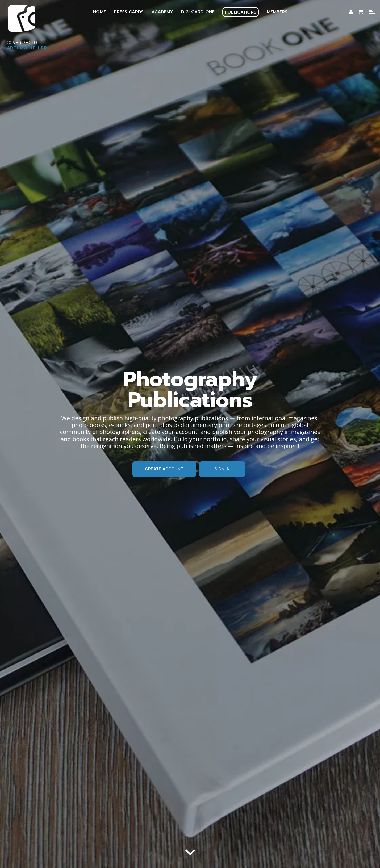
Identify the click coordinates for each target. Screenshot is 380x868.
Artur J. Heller (27, 48)
